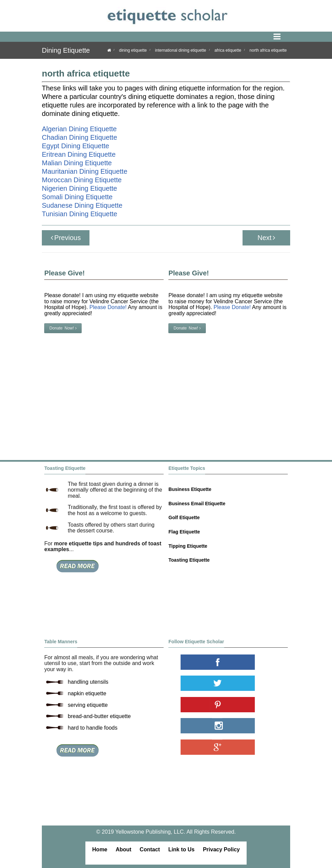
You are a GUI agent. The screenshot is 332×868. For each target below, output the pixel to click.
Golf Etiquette (184, 517)
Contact (150, 849)
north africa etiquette (268, 50)
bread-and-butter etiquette (99, 716)
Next (266, 238)
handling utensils (88, 682)
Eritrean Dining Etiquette (79, 154)
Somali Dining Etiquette (77, 197)
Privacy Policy (221, 849)
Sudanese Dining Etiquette (82, 205)
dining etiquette (133, 50)
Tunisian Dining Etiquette (80, 214)
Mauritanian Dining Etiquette (85, 171)
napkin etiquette (87, 693)
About (123, 849)
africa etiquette (228, 50)
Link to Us (181, 849)
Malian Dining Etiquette (77, 163)
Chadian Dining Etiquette (79, 137)
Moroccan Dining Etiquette (82, 180)
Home (100, 849)
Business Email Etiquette (197, 504)
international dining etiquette (181, 50)
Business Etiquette (190, 489)
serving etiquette (88, 705)
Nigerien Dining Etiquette (79, 188)
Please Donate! (232, 307)
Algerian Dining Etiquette (79, 129)
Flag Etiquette (184, 532)
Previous (66, 238)
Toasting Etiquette (189, 560)
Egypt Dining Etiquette (76, 146)
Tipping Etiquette (188, 546)
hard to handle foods (93, 728)
